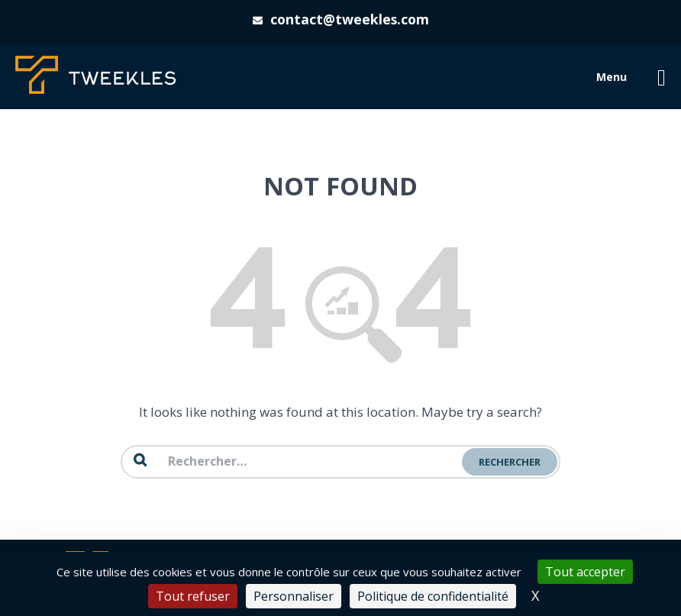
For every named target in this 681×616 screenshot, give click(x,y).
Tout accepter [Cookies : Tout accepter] (585, 572)
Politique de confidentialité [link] (433, 596)
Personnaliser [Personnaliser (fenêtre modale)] (294, 596)
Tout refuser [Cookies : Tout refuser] (193, 596)
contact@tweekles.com (350, 19)
